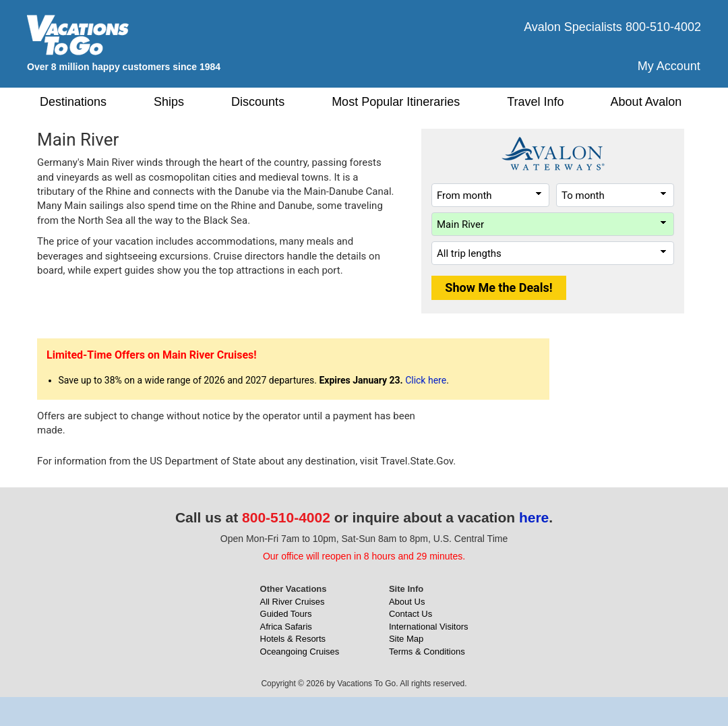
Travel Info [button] (535, 102)
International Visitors (429, 627)
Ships (169, 102)
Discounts (258, 102)
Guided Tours (286, 614)
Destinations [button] (73, 102)
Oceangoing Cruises (300, 652)
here (534, 517)
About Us (407, 602)
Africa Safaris (286, 627)
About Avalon (646, 102)
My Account (669, 66)
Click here (426, 380)
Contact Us (411, 614)
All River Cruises (293, 602)
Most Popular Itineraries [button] (396, 102)
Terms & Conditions (427, 652)
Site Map (406, 639)
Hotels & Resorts (293, 639)
